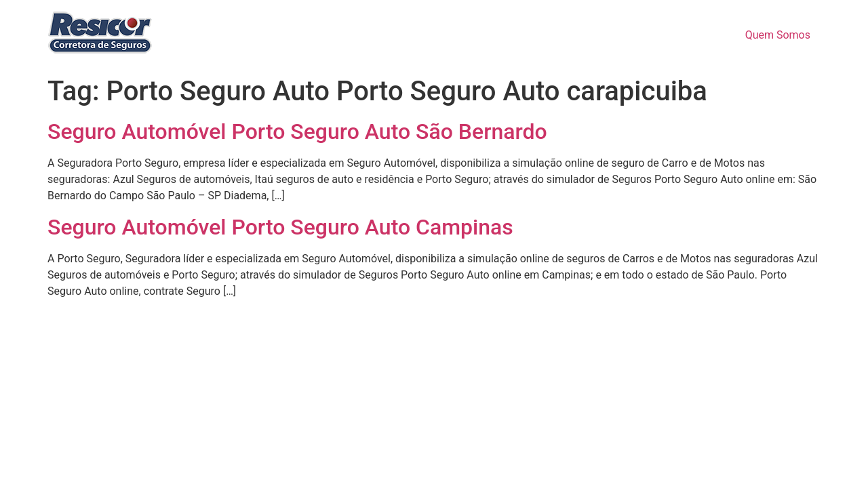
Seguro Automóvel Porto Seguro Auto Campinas (280, 227)
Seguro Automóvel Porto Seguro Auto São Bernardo (297, 131)
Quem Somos (778, 35)
